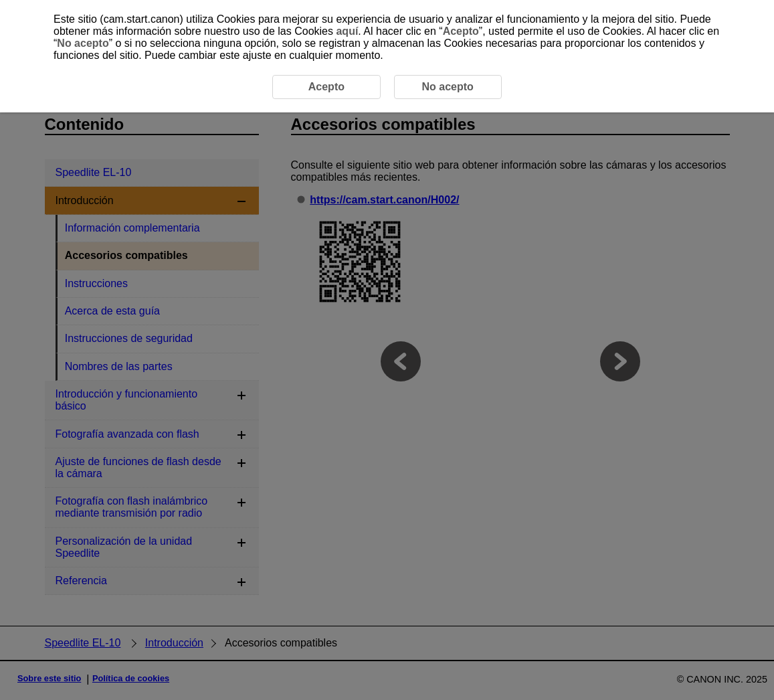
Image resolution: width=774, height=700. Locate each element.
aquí (347, 31)
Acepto (461, 31)
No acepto (83, 43)
